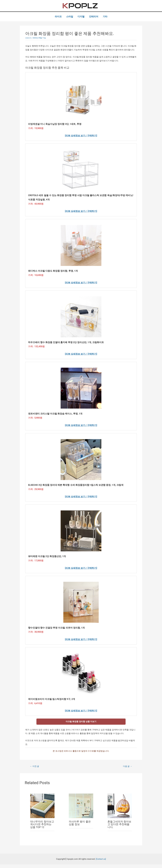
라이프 (58, 17)
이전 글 (35, 770)
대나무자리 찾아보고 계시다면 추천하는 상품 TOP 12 (42, 828)
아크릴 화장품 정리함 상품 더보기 (81, 725)
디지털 (81, 17)
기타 (105, 17)
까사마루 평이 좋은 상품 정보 (80, 827)
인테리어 (94, 17)
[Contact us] (101, 862)
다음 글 (127, 770)
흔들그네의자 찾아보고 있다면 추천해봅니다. (119, 828)
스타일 (70, 17)
